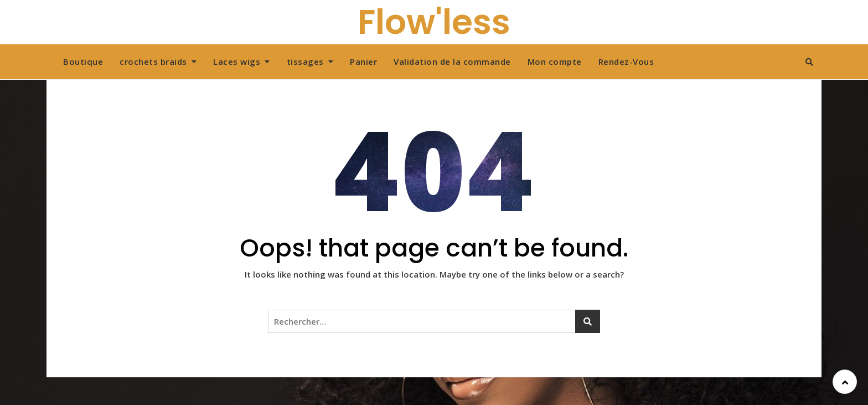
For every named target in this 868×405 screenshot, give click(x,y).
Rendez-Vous (626, 61)
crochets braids (153, 61)
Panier (363, 61)
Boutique (83, 61)
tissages (305, 61)
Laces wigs (237, 61)
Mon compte (555, 61)
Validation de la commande (452, 61)
